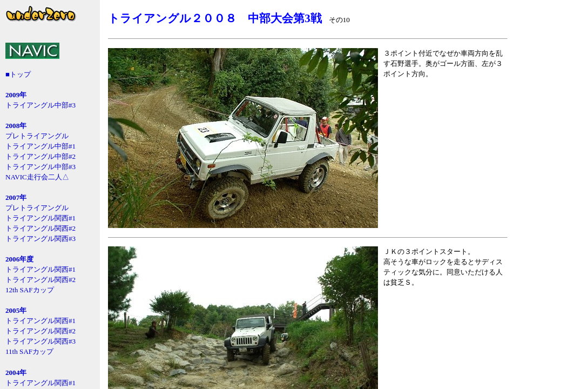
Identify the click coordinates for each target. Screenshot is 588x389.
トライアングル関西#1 (40, 218)
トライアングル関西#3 (40, 239)
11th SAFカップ (29, 351)
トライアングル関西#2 (40, 228)
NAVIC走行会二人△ (37, 177)
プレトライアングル (37, 136)
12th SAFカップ (30, 290)
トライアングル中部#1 (40, 146)
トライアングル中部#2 (40, 156)
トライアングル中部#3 (40, 105)
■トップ (18, 74)
